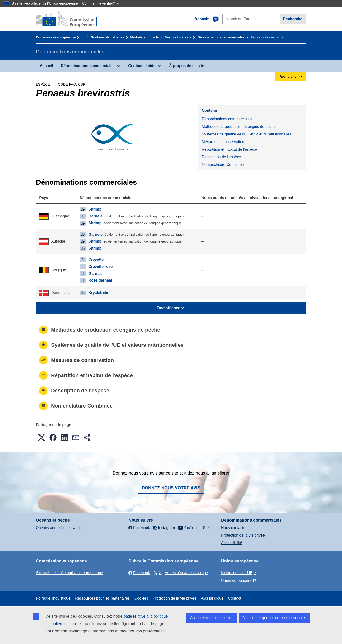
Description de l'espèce (221, 157)
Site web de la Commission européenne (69, 573)
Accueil (46, 66)
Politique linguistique (53, 598)
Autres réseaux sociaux (185, 573)
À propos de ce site (187, 66)
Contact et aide (142, 66)
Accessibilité (232, 543)
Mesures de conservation (223, 142)
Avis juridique (212, 598)
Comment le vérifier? (101, 3)
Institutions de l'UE (237, 573)
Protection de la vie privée (243, 535)
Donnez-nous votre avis (171, 488)
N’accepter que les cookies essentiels (274, 618)
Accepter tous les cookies (212, 618)
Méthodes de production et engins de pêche (239, 127)
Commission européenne (56, 37)
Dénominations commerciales (221, 37)
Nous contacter (234, 528)
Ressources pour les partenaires (102, 598)
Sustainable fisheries (108, 37)
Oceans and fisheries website (61, 528)
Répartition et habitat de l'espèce (229, 149)
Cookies (141, 598)
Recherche (293, 19)
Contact (235, 598)
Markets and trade (144, 37)
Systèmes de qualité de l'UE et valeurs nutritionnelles (246, 134)
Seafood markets (178, 37)
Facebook (139, 573)
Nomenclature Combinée (223, 165)
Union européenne (237, 580)
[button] (42, 437)
